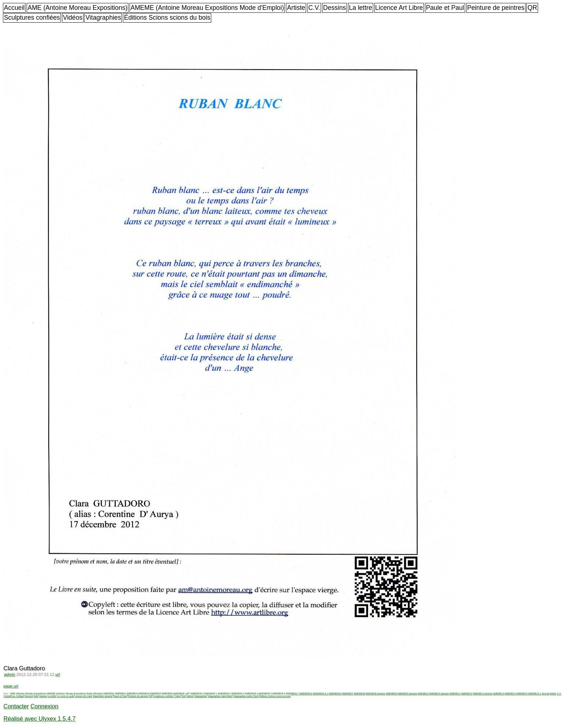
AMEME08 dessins (375, 694)
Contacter (16, 706)
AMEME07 (348, 694)
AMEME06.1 (210, 694)
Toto (183, 696)
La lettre (360, 8)
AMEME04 (144, 694)
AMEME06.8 (306, 694)
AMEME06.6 (279, 694)
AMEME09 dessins (407, 694)
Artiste (296, 8)
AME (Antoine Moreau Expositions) (78, 8)
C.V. (314, 8)
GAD (36, 696)
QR (532, 8)
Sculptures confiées (32, 18)
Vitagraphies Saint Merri (220, 696)
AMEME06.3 (238, 694)
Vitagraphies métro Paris (246, 696)
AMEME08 (360, 694)
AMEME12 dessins (483, 694)
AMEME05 (156, 694)
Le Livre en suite (65, 696)
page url (11, 686)
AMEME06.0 (197, 694)
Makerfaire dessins (103, 696)
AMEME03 (132, 694)
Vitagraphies (103, 18)
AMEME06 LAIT (182, 694)
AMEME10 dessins (439, 694)
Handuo (43, 696)
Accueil (14, 8)
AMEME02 (121, 694)
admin (9, 674)
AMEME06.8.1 (320, 694)
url (58, 674)
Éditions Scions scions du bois (167, 18)
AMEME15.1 (534, 694)
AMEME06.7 (292, 694)
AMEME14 (510, 694)
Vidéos (73, 18)
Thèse (177, 696)
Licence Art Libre (399, 8)
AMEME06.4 (251, 694)
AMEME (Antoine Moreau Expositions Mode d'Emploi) (207, 8)
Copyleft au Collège (14, 696)
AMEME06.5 (265, 694)
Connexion (44, 706)
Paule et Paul (445, 8)
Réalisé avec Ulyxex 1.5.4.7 (40, 719)
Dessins (335, 8)
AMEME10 (423, 694)
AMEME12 (467, 694)
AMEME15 (522, 694)
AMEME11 (455, 694)
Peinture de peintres (496, 8)
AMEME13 (498, 694)
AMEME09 (391, 694)
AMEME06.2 (224, 694)
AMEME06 (167, 694)
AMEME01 (109, 694)
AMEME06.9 (335, 694)
